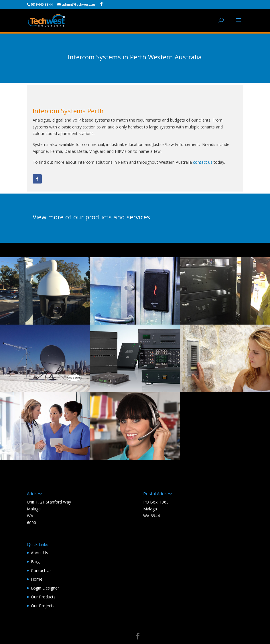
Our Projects (43, 606)
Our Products (43, 597)
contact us (203, 162)
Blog (35, 562)
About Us (40, 553)
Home (37, 579)
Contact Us (41, 570)
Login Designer (45, 588)
